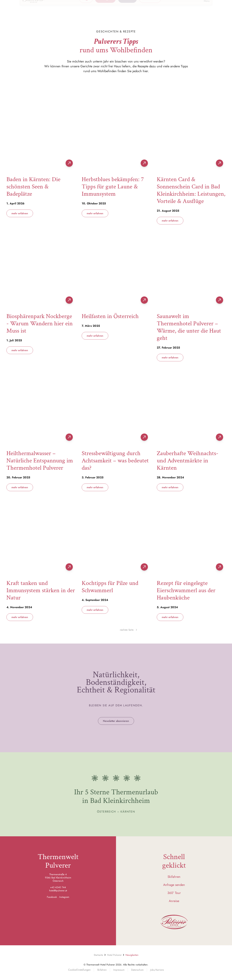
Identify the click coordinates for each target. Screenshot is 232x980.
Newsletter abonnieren (116, 721)
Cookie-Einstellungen (79, 970)
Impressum (119, 970)
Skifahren (174, 877)
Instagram (64, 897)
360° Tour (174, 893)
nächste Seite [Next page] (128, 630)
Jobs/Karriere (157, 970)
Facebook (52, 897)
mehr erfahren (20, 213)
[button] (166, 9)
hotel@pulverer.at (58, 891)
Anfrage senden (174, 885)
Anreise (174, 901)
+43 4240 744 (58, 887)
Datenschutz (137, 970)
